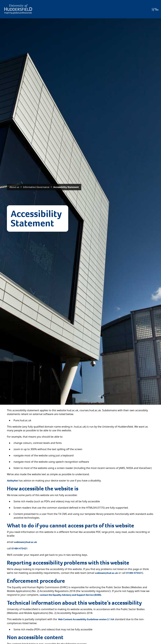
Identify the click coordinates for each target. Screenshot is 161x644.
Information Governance (36, 187)
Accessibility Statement (66, 187)
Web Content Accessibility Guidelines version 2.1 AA (86, 619)
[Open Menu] (155, 9)
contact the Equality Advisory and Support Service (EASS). (71, 595)
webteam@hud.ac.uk (25, 542)
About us (14, 187)
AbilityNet (12, 481)
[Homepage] (18, 9)
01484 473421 (19, 548)
